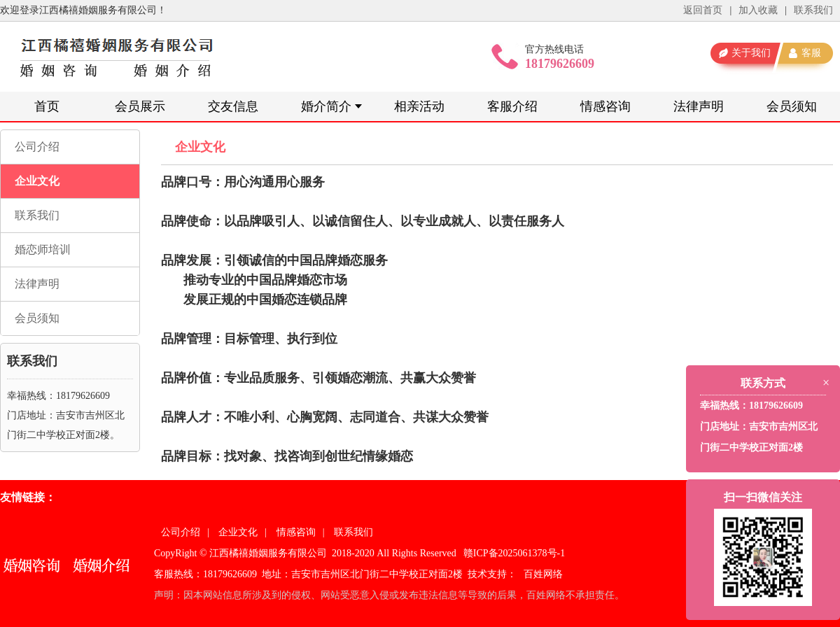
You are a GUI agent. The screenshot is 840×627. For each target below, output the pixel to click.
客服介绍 (512, 106)
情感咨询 (605, 106)
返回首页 (703, 10)
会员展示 (140, 106)
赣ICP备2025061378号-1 (514, 553)
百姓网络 (543, 574)
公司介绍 (37, 147)
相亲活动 (419, 106)
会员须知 (792, 106)
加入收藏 (758, 10)
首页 (47, 106)
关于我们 (751, 53)
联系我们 (813, 10)
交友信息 (233, 106)
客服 (811, 53)
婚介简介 (326, 106)
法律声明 (699, 106)
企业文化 (37, 181)
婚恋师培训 (43, 249)
